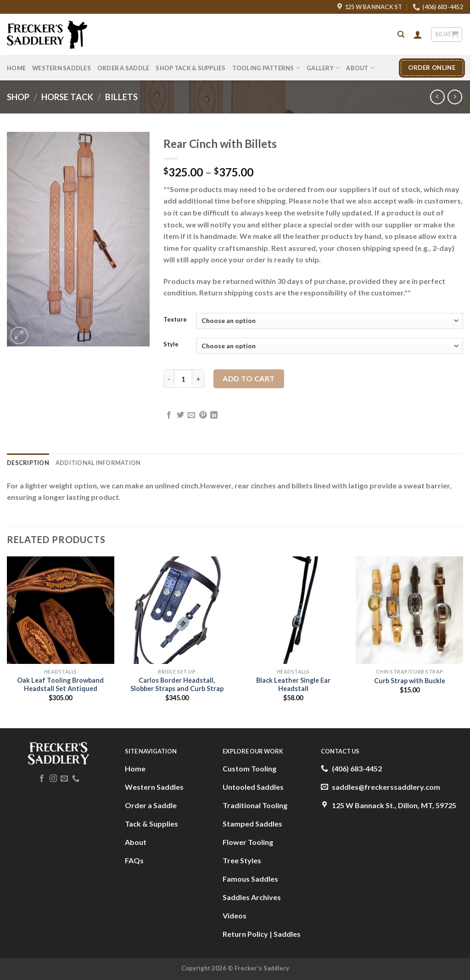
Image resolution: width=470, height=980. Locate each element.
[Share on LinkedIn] (214, 415)
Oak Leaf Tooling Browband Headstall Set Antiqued (60, 685)
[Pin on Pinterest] (203, 415)
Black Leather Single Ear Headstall (293, 685)
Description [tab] (28, 463)
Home (16, 68)
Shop (18, 97)
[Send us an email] (64, 779)
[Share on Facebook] (169, 415)
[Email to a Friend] (191, 415)
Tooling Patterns (266, 68)
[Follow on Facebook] (42, 779)
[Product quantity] (183, 379)
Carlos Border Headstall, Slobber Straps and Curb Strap (177, 685)
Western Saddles (62, 68)
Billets (121, 97)
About (360, 68)
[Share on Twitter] (180, 415)
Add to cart (249, 378)
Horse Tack (67, 97)
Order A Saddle (123, 68)
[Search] (401, 34)
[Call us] (76, 779)
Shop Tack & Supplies (190, 68)
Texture (175, 320)
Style (171, 345)
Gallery (323, 68)
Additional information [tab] (98, 463)
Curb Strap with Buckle (410, 681)
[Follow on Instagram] (53, 779)
